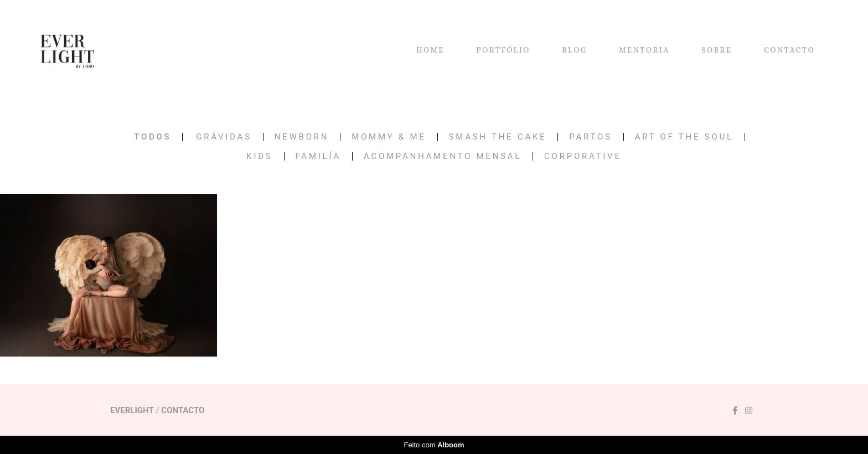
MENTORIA (644, 50)
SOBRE (717, 50)
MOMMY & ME (389, 137)
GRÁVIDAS (224, 137)
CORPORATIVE (583, 156)
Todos (153, 137)
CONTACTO (789, 50)
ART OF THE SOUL (684, 137)
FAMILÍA (318, 156)
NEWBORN (302, 137)
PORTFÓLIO (503, 50)
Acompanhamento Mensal (443, 156)
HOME (430, 50)
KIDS (259, 156)
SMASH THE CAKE (498, 137)
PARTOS (590, 137)
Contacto (183, 411)
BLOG (575, 50)
